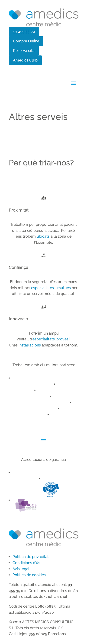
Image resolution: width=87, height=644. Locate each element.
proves (62, 339)
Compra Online (26, 41)
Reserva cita (24, 51)
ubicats (43, 236)
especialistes (42, 288)
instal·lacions (30, 345)
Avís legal (21, 569)
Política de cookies (29, 575)
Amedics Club (25, 60)
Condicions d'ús (26, 563)
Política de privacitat (31, 557)
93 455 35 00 (24, 32)
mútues (64, 288)
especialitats (44, 339)
